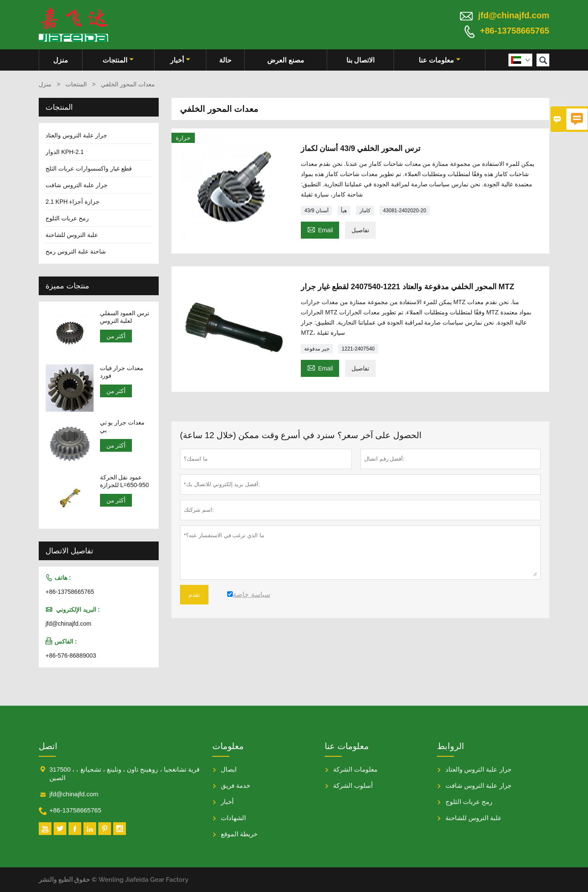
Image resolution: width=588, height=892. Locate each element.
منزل (61, 60)
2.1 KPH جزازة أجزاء (73, 202)
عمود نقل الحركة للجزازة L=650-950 (124, 481)
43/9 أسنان (316, 211)
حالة (225, 60)
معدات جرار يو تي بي (123, 426)
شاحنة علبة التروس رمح (76, 251)
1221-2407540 (358, 349)
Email (320, 229)
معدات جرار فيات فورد (122, 372)
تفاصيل (360, 230)
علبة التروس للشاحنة (72, 235)
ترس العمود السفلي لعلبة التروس (125, 317)
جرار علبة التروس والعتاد (76, 135)
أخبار (180, 60)
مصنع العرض (285, 60)
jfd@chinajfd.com (514, 15)
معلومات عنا (440, 60)
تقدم (194, 595)
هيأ (344, 211)
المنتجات (118, 60)
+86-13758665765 (515, 31)
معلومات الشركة (355, 769)
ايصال (229, 769)
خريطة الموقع (239, 834)
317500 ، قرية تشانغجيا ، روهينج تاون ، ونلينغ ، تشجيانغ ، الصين (124, 774)
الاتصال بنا (360, 60)
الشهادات (233, 818)
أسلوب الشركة (353, 785)
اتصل (48, 746)
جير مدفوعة (317, 349)
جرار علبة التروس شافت (77, 185)
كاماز (365, 211)
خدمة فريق (235, 785)
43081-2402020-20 (404, 211)
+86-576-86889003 (71, 655)
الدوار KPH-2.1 (65, 152)
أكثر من (116, 336)
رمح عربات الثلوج (67, 218)
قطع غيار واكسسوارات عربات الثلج (89, 168)
